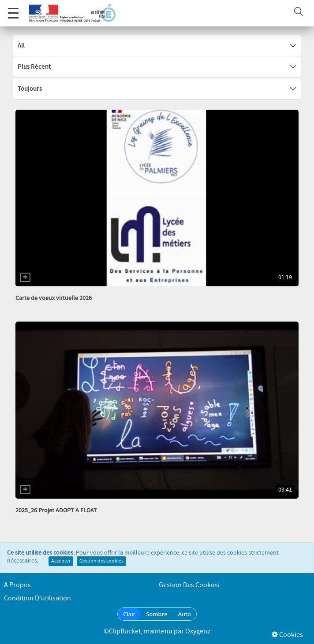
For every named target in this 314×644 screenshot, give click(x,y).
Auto (184, 614)
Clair (129, 614)
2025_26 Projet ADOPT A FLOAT (56, 511)
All (157, 46)
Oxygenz (198, 631)
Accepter (61, 561)
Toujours (157, 89)
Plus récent (157, 67)
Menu (13, 9)
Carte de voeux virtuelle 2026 (54, 298)
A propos (17, 585)
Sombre (157, 614)
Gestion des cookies (101, 561)
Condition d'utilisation (37, 598)
